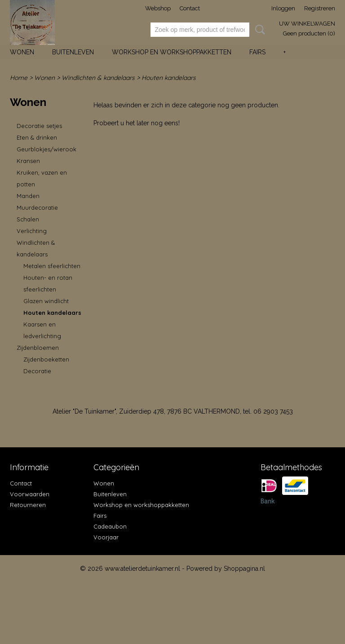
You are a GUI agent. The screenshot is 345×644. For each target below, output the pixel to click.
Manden (28, 196)
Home (19, 78)
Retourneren (28, 505)
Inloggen (283, 8)
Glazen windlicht (46, 301)
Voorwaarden (30, 494)
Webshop (158, 8)
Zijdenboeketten (46, 359)
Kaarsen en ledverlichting (42, 330)
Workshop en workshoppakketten (172, 52)
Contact (190, 8)
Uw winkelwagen (307, 24)
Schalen (28, 219)
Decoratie (37, 371)
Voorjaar (106, 537)
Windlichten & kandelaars (98, 78)
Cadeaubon (110, 526)
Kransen (28, 161)
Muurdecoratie (37, 207)
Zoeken (258, 30)
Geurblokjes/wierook (46, 149)
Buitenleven (73, 52)
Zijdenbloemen (38, 348)
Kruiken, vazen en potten (42, 178)
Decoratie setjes (39, 126)
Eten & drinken (37, 137)
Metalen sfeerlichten (52, 266)
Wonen (22, 52)
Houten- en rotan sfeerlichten (48, 283)
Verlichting (32, 231)
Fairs (257, 52)
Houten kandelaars (169, 78)
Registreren (320, 8)
